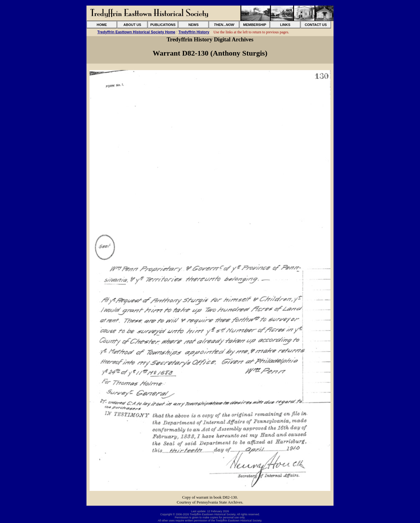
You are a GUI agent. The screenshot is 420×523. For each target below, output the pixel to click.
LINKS (285, 25)
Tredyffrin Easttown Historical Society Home (136, 32)
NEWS (193, 25)
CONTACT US (316, 25)
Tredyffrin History (194, 32)
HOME (102, 25)
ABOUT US (132, 25)
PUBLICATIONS (163, 25)
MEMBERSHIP (255, 25)
